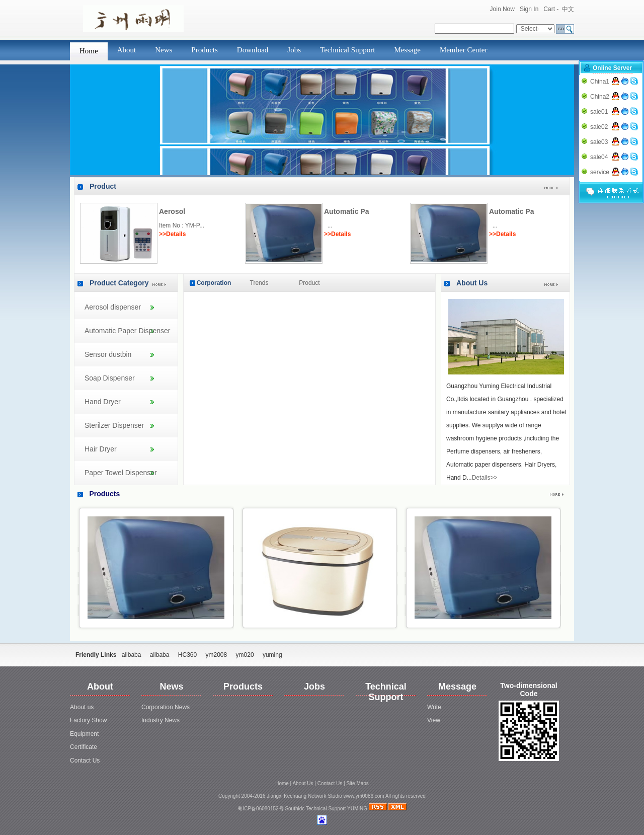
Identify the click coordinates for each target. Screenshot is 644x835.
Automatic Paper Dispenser (127, 331)
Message (407, 50)
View (434, 720)
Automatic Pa (346, 211)
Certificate (84, 747)
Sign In (529, 9)
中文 (568, 9)
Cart (549, 9)
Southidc (295, 809)
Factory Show (88, 720)
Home (89, 51)
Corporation (214, 283)
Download (253, 50)
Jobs (294, 50)
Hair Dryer (101, 449)
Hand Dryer (103, 402)
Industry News (160, 720)
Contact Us (85, 761)
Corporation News (166, 707)
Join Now (502, 9)
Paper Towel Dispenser (121, 473)
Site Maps (357, 783)
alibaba (132, 655)
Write (434, 707)
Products (205, 50)
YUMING (357, 809)
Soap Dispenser (110, 378)
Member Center (464, 50)
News (164, 50)
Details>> (485, 478)
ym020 (245, 655)
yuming (272, 655)
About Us (472, 283)
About (127, 50)
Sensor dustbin (108, 354)
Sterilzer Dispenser (114, 425)
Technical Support (347, 50)
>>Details (172, 234)
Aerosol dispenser (113, 307)
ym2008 (217, 655)
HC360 (187, 655)
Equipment (84, 734)
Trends (259, 283)
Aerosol (172, 211)
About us (82, 707)
